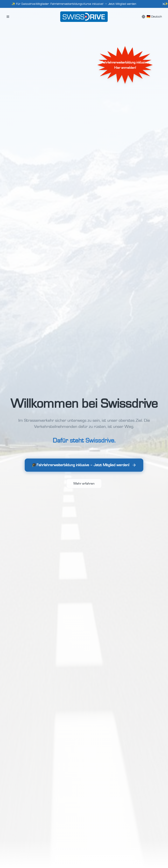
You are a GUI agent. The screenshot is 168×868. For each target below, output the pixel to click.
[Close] (164, 4)
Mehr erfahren (84, 483)
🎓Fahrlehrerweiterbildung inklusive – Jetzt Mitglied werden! (84, 466)
